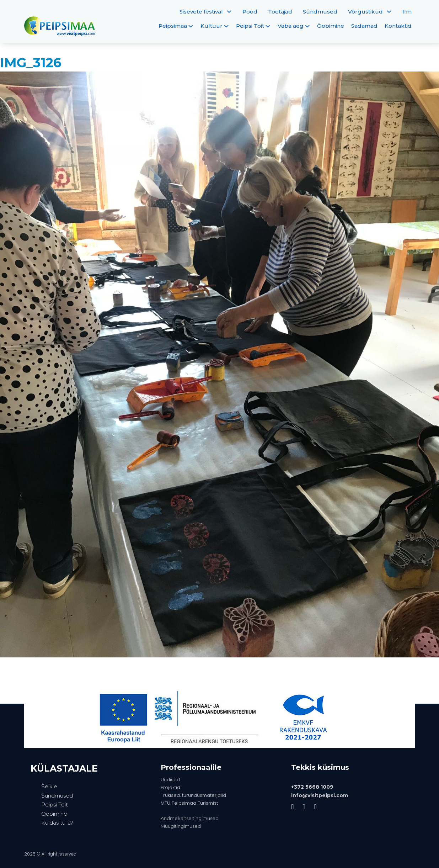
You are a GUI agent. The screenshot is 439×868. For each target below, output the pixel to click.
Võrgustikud (365, 12)
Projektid (170, 787)
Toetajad (280, 12)
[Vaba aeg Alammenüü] (307, 26)
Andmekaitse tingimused (190, 818)
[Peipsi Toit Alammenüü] (268, 26)
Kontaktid (398, 26)
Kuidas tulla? (57, 823)
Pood (250, 12)
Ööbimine (331, 26)
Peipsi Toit (250, 26)
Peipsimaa (173, 26)
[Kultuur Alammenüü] (226, 26)
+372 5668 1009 (312, 787)
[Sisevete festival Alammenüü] (229, 12)
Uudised (170, 780)
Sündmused (320, 12)
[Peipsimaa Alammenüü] (191, 26)
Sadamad (364, 26)
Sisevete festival (201, 12)
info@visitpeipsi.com (320, 795)
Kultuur (212, 26)
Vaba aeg (291, 26)
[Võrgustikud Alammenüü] (389, 12)
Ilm (407, 12)
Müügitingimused (181, 826)
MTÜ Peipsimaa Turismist (189, 803)
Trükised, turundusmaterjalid (193, 795)
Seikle (49, 786)
